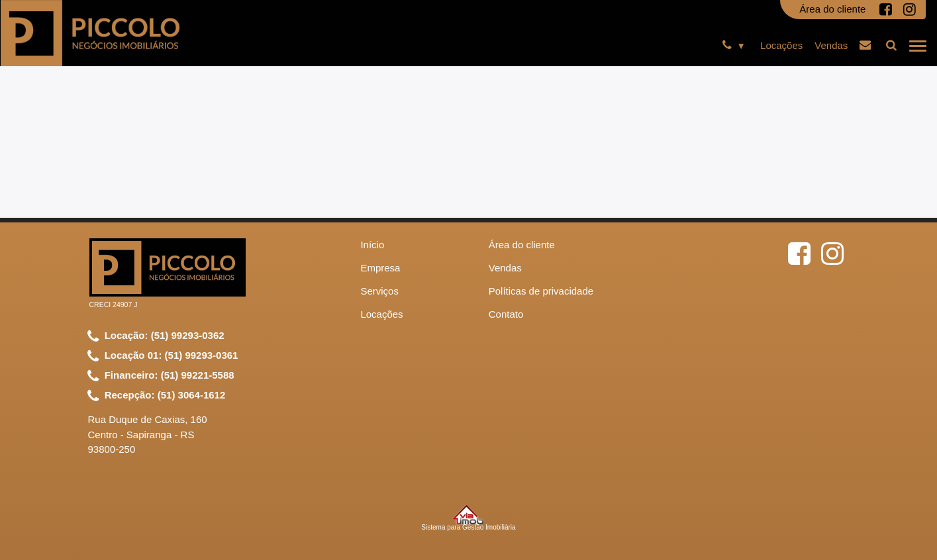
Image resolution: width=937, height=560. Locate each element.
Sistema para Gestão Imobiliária (468, 518)
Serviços (379, 291)
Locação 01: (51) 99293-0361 (163, 356)
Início (372, 245)
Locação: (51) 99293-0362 (156, 336)
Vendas (831, 45)
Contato (506, 314)
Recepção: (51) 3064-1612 (157, 396)
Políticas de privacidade (541, 291)
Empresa (380, 268)
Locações (781, 45)
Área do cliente (832, 9)
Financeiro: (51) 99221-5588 (161, 376)
